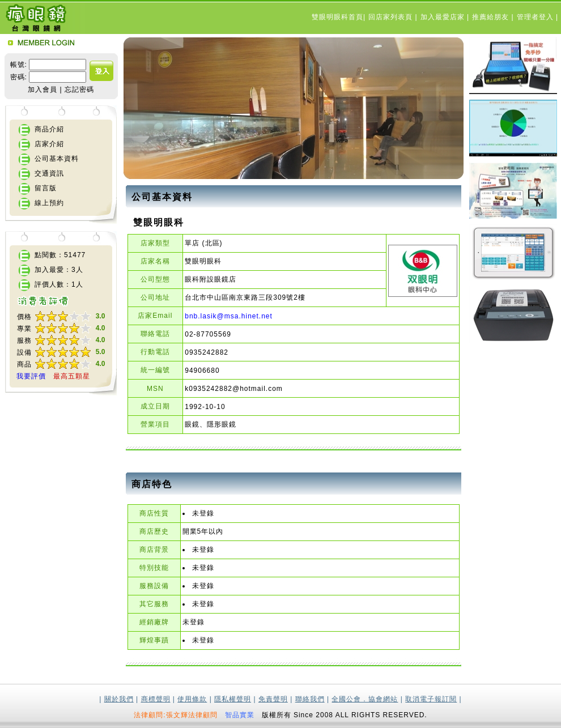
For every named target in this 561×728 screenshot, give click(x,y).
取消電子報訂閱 (431, 699)
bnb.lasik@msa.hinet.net (229, 316)
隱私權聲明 (233, 699)
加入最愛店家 (444, 17)
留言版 (46, 188)
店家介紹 (49, 144)
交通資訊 (49, 173)
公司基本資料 (57, 159)
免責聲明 (273, 699)
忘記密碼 (79, 90)
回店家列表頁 (392, 17)
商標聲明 (156, 699)
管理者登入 (536, 17)
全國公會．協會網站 (365, 699)
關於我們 (119, 699)
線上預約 (49, 203)
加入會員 (42, 90)
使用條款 (192, 699)
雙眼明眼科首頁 (337, 17)
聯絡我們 (310, 699)
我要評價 (31, 376)
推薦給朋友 (492, 17)
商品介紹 (49, 129)
